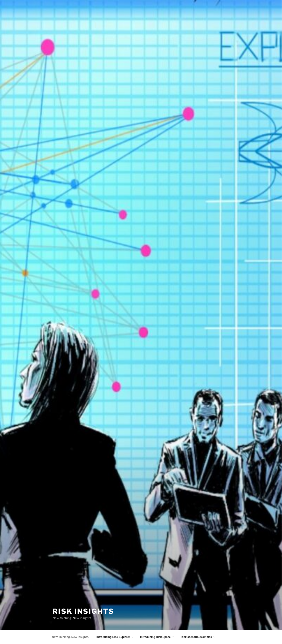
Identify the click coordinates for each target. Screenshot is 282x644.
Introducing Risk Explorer (115, 637)
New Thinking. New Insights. (71, 637)
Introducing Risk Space (157, 637)
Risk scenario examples (198, 637)
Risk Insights (83, 611)
